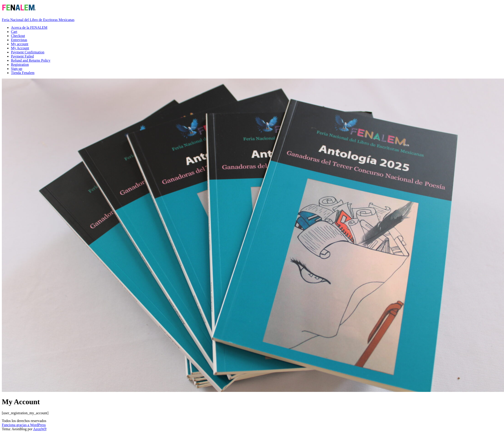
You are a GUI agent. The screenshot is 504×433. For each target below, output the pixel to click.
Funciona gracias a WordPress (24, 425)
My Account (20, 48)
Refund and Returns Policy (31, 60)
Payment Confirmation (28, 52)
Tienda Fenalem (23, 73)
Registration (20, 65)
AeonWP (40, 429)
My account (20, 44)
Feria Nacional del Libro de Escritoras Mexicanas (38, 20)
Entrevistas (19, 40)
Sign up (17, 69)
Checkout (18, 36)
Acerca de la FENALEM (29, 28)
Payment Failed (22, 56)
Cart (14, 32)
